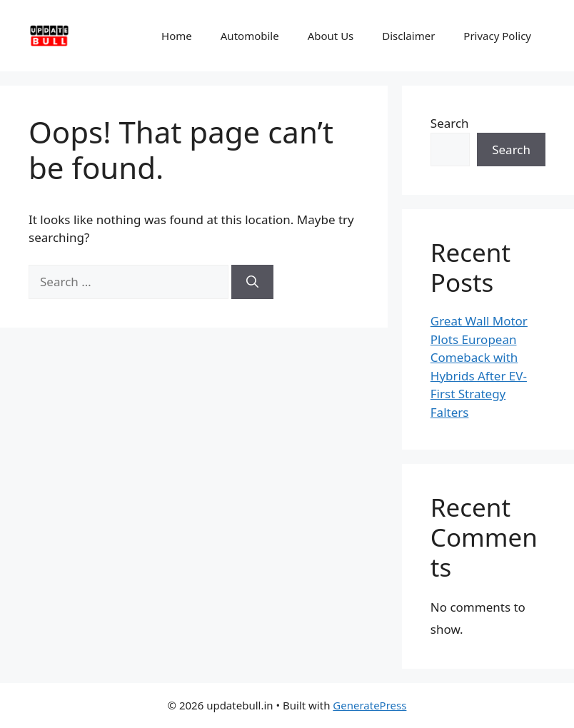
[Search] (252, 282)
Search (450, 123)
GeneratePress (369, 705)
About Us (331, 36)
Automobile (250, 36)
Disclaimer (408, 36)
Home (177, 36)
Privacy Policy (497, 36)
